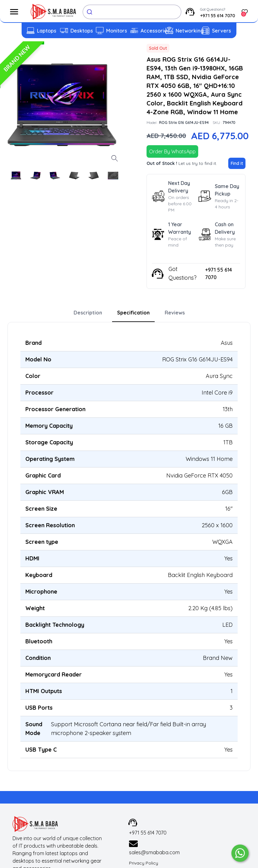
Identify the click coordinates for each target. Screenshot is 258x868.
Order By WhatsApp (172, 151)
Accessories (155, 31)
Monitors (117, 31)
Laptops (47, 31)
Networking (190, 31)
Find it (237, 163)
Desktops (82, 31)
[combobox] (132, 12)
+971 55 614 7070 (218, 16)
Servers (222, 31)
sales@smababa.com (154, 852)
